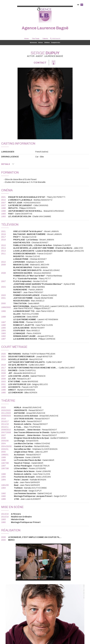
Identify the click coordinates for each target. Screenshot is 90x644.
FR (78, 5)
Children (47, 43)
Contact (40, 63)
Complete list (56, 43)
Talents (45, 39)
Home (27, 39)
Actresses (33, 43)
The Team (36, 39)
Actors (41, 43)
